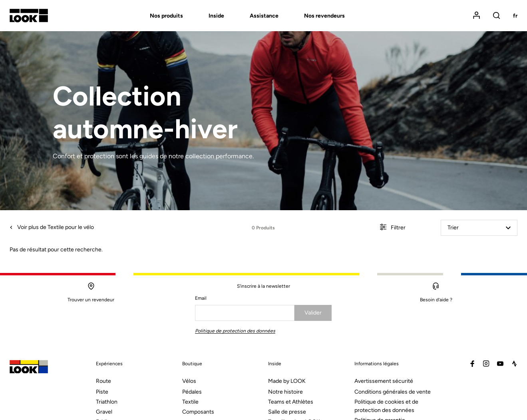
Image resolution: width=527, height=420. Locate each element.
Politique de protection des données (235, 331)
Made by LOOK (287, 381)
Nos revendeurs (324, 16)
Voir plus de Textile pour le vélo (52, 227)
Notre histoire (285, 392)
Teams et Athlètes (291, 402)
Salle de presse (287, 412)
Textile (190, 402)
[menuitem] (154, 16)
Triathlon (107, 402)
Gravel (104, 412)
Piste (102, 392)
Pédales (192, 392)
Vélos (189, 381)
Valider (313, 313)
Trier (479, 228)
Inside (216, 16)
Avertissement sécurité (384, 381)
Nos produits (166, 16)
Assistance (264, 16)
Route (103, 381)
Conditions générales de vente (393, 392)
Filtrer (393, 228)
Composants (198, 412)
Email (201, 298)
